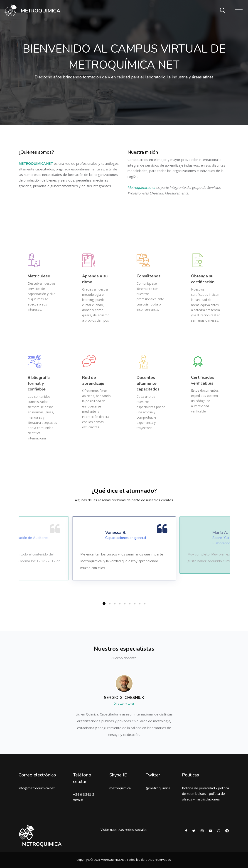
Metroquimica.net (141, 187)
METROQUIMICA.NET (36, 163)
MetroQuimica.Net (113, 860)
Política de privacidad (198, 788)
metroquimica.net (41, 788)
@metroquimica (158, 788)
